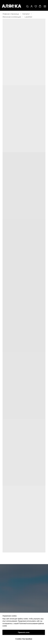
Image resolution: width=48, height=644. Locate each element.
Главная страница (11, 14)
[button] (27, 6)
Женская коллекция (12, 17)
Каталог (26, 14)
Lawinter (28, 17)
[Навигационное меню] (45, 6)
